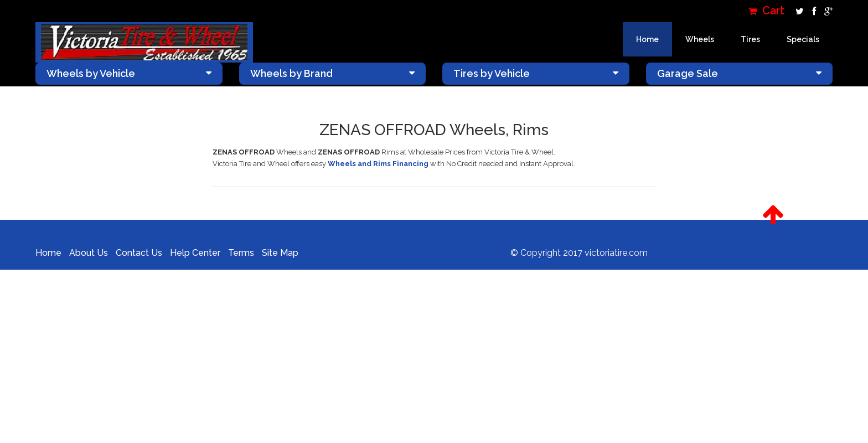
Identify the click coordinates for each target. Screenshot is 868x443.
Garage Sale (740, 73)
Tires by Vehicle (536, 73)
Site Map (280, 253)
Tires (750, 39)
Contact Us (139, 253)
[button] (773, 215)
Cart (766, 11)
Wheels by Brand (333, 73)
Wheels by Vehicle (129, 73)
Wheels (700, 39)
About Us (89, 253)
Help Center (195, 253)
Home (647, 39)
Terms (241, 253)
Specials (803, 39)
